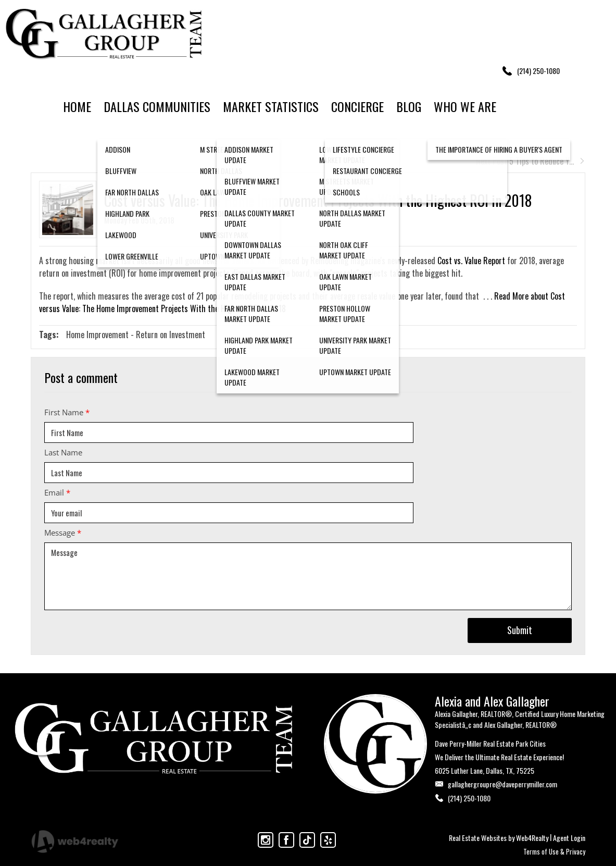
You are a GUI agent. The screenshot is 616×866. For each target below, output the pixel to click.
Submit (520, 630)
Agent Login (569, 838)
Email (57, 492)
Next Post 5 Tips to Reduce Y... (531, 161)
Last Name (63, 452)
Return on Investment (171, 335)
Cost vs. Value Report (471, 261)
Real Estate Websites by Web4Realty (499, 838)
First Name (67, 412)
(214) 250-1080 (469, 798)
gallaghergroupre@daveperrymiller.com (502, 784)
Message (63, 533)
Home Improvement (97, 335)
